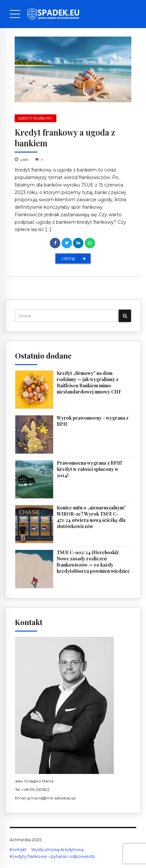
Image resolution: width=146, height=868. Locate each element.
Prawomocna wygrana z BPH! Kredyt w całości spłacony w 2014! (89, 469)
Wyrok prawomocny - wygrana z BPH (93, 421)
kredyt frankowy (36, 119)
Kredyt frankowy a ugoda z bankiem (65, 138)
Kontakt (18, 850)
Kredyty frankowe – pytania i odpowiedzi (52, 856)
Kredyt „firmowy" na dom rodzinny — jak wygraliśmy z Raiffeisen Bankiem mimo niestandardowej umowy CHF (89, 383)
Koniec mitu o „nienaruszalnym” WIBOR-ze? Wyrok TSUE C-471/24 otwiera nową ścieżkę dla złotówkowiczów (91, 517)
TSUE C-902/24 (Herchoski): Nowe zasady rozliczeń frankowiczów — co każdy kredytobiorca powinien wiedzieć (93, 562)
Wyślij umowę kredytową (57, 850)
